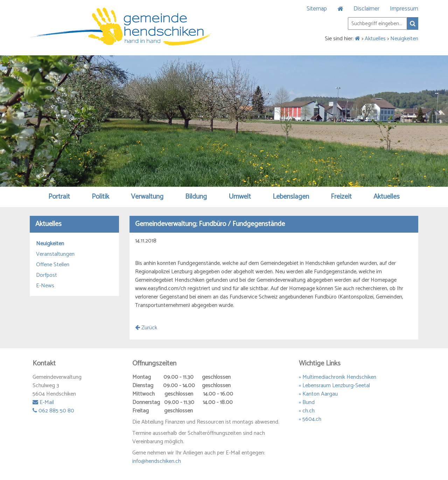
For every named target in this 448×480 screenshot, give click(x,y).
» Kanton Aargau (318, 394)
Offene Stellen (53, 265)
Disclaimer (366, 9)
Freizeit (341, 197)
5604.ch (312, 419)
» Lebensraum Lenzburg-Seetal (334, 386)
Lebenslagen (291, 197)
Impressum (404, 9)
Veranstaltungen (55, 254)
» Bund (307, 402)
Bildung (196, 197)
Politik (100, 197)
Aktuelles (375, 39)
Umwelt (240, 197)
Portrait (59, 197)
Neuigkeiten (404, 39)
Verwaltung (147, 197)
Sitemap (317, 9)
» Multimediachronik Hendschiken (338, 377)
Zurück (146, 328)
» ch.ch (307, 411)
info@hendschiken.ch (157, 461)
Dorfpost (47, 275)
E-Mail (43, 402)
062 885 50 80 (53, 411)
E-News (45, 286)
